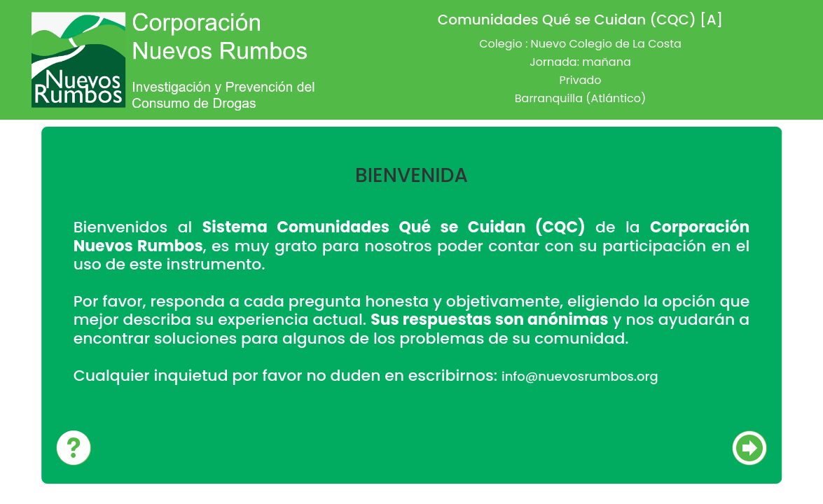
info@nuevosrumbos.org (580, 376)
